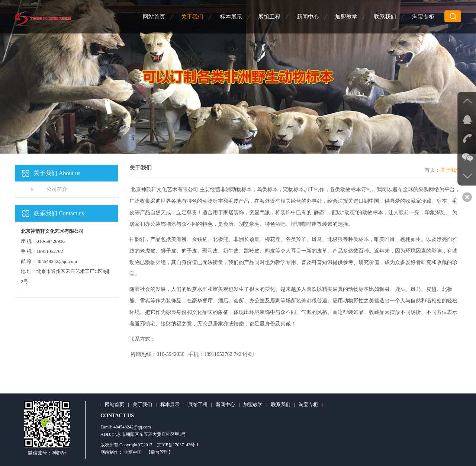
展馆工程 (269, 17)
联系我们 (385, 17)
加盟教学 (346, 17)
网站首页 (154, 17)
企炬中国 (133, 452)
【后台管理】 (160, 452)
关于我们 (192, 17)
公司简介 (57, 189)
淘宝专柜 (423, 17)
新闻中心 (308, 17)
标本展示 (231, 17)
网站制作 (109, 452)
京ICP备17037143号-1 (178, 445)
